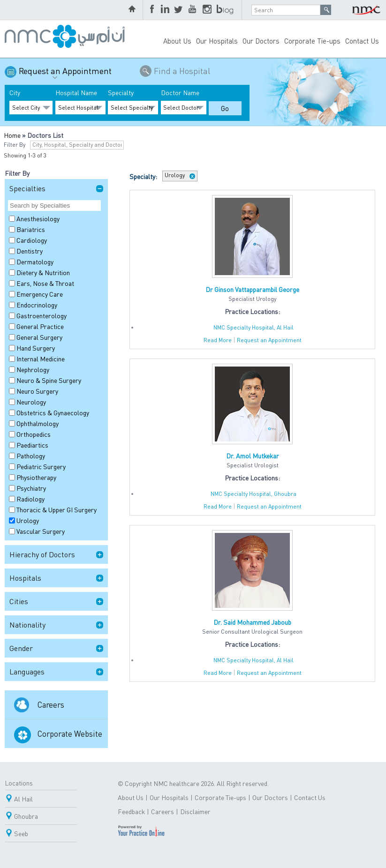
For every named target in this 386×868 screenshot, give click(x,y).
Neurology (31, 402)
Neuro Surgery (37, 391)
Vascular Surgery (41, 531)
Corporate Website (70, 733)
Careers (51, 704)
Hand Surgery (36, 348)
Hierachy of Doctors (42, 554)
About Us (177, 41)
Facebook (153, 10)
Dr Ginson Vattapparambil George (252, 289)
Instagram (207, 10)
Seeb (21, 833)
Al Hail (23, 799)
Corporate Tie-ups (312, 41)
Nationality (27, 625)
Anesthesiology (38, 218)
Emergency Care (40, 294)
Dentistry (30, 251)
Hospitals (25, 578)
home (133, 10)
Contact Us (362, 41)
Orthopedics (34, 434)
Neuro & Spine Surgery (49, 380)
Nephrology (33, 369)
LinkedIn (165, 10)
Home (12, 135)
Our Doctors (261, 41)
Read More (218, 340)
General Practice (40, 326)
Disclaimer (195, 811)
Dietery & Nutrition (43, 272)
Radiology (30, 499)
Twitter (179, 10)
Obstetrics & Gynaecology (53, 412)
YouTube (193, 10)
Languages (27, 671)
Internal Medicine (41, 359)
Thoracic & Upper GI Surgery (57, 509)
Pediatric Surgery (41, 466)
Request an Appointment (65, 74)
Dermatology (35, 262)
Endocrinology (37, 305)
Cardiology (32, 240)
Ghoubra (26, 816)
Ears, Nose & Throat (45, 283)
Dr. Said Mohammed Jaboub (252, 622)
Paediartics (32, 445)
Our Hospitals (217, 41)
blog (226, 10)
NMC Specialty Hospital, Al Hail (254, 327)
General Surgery (39, 337)
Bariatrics (31, 229)
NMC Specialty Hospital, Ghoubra (254, 494)
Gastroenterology (42, 315)
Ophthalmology (38, 423)
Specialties (27, 188)
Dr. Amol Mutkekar (253, 456)
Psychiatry (31, 488)
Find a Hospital (182, 71)
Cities (19, 601)
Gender (21, 648)
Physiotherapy (36, 477)
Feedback (131, 811)
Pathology (31, 456)
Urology (28, 520)
